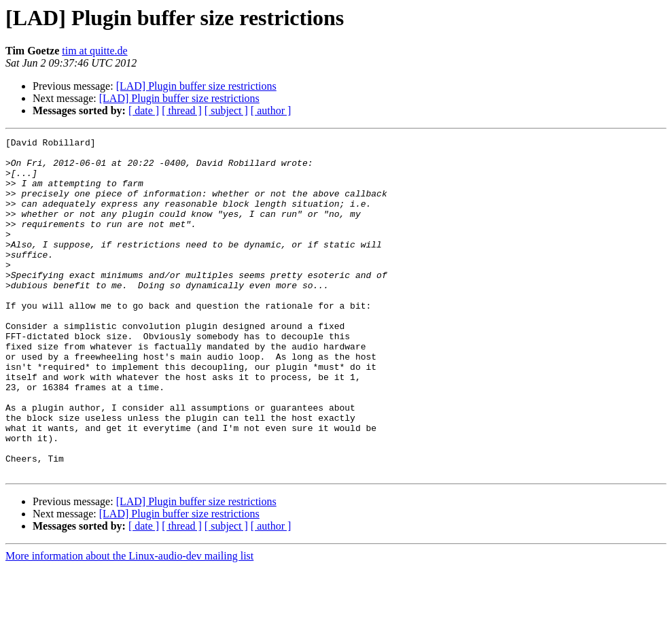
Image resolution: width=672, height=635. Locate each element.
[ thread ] (182, 110)
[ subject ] (226, 110)
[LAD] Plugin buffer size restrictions (196, 86)
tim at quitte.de (94, 51)
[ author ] (271, 110)
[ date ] (144, 110)
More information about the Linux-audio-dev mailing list (129, 623)
